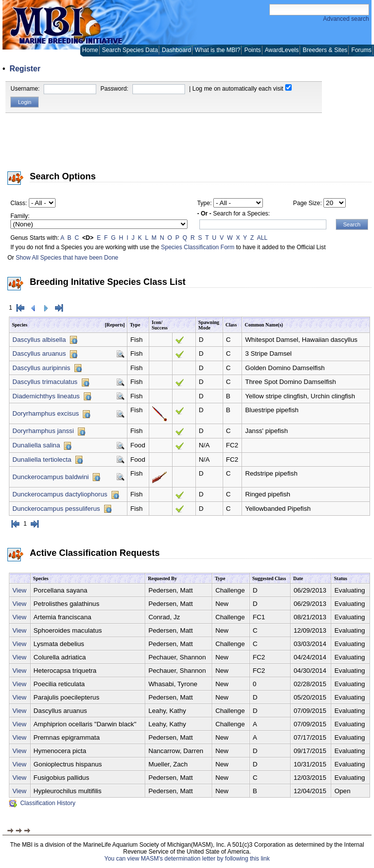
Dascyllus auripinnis (41, 368)
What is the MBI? (218, 50)
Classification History (42, 803)
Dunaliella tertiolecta (42, 460)
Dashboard (176, 50)
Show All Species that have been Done (67, 258)
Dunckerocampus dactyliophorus (60, 494)
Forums (361, 50)
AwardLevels (282, 50)
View (19, 590)
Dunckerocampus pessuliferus (56, 509)
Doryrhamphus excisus (46, 413)
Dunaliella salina (36, 445)
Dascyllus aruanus (39, 353)
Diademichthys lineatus (46, 396)
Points (252, 50)
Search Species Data (130, 50)
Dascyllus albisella (39, 340)
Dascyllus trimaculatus (45, 382)
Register (25, 69)
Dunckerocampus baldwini (51, 477)
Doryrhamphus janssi (43, 431)
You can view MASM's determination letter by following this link (187, 859)
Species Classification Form (198, 247)
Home (90, 50)
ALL (262, 238)
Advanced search (346, 19)
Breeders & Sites (325, 50)
